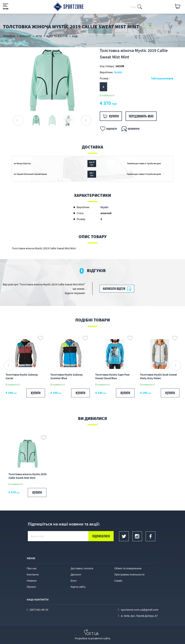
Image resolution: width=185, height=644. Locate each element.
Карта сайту (78, 587)
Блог (74, 581)
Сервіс (118, 581)
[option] (52, 80)
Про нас (32, 568)
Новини (32, 581)
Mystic (118, 72)
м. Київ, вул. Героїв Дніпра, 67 (139, 616)
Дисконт (76, 574)
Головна (9, 36)
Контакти (33, 574)
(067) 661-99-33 (39, 610)
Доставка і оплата (82, 568)
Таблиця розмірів (162, 78)
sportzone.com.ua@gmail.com (140, 610)
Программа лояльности (129, 574)
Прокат (31, 587)
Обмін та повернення (128, 568)
